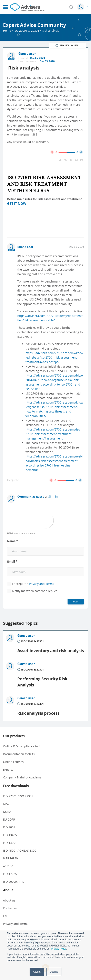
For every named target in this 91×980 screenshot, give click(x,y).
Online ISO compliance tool (22, 746)
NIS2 (6, 804)
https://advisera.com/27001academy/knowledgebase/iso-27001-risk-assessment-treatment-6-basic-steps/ (54, 357)
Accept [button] (37, 972)
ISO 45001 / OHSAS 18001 (20, 850)
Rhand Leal (25, 247)
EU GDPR (9, 819)
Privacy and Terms (42, 584)
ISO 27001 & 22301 (26, 31)
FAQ (6, 916)
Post (76, 602)
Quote (13, 480)
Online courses (13, 762)
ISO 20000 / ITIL (14, 882)
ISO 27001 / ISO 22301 (18, 796)
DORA (7, 812)
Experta (8, 770)
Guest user (26, 636)
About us (9, 900)
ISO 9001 (9, 827)
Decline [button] (54, 972)
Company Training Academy (22, 777)
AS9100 (8, 866)
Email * (12, 562)
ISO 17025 (10, 874)
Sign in (53, 496)
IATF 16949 (10, 858)
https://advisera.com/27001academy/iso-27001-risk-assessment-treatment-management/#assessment (53, 434)
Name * (13, 541)
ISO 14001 (10, 843)
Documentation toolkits (19, 754)
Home (7, 31)
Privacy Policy (59, 949)
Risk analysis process (38, 713)
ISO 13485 (10, 835)
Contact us (10, 908)
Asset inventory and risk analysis (51, 651)
